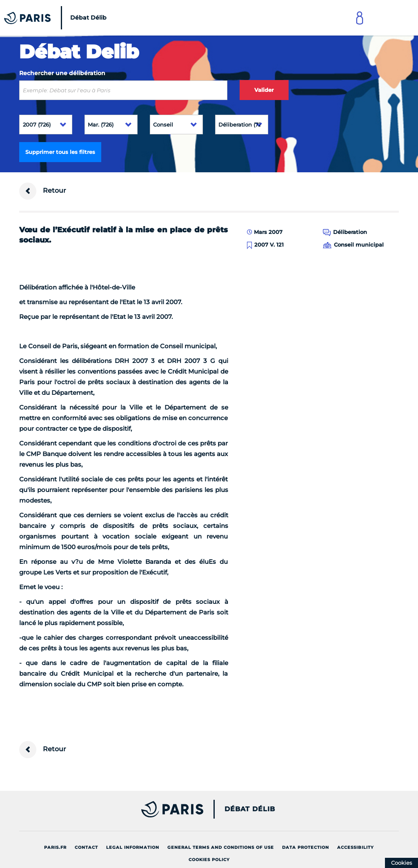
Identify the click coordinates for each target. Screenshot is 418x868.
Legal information (133, 847)
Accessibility (356, 847)
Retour (43, 191)
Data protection (306, 847)
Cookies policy (209, 860)
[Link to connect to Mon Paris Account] (360, 18)
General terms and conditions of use (221, 847)
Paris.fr (55, 847)
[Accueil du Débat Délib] (57, 18)
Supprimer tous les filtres (60, 152)
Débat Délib (250, 809)
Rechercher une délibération (62, 73)
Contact (86, 847)
